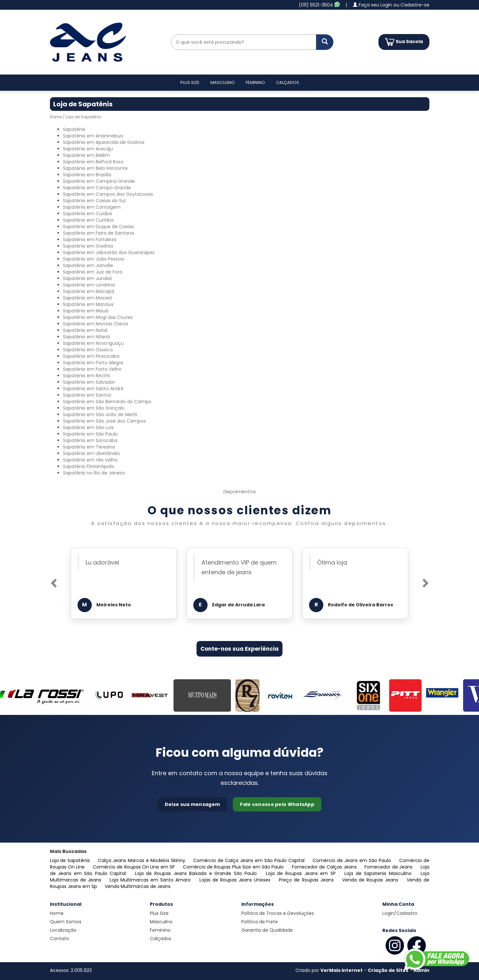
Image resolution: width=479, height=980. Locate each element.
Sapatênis (74, 129)
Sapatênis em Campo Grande (97, 188)
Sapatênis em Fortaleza (90, 239)
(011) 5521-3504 (319, 5)
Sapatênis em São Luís (88, 427)
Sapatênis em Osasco (88, 350)
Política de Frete (260, 922)
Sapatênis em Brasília (87, 175)
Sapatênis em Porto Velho (92, 369)
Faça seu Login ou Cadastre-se (391, 5)
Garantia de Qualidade (267, 930)
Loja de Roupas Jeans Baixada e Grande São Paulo (197, 873)
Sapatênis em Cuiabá (87, 214)
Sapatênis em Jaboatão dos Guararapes (109, 252)
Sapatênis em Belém (86, 155)
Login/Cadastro (400, 913)
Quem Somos (66, 922)
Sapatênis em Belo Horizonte (95, 168)
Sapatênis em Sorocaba (90, 440)
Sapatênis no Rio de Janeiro (94, 473)
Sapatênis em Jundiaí (87, 278)
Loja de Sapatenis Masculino (379, 873)
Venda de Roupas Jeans (371, 880)
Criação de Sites (388, 970)
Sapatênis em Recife (86, 376)
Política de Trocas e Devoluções (278, 913)
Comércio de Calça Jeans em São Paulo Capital (250, 860)
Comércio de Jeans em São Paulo (353, 860)
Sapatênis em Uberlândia (91, 453)
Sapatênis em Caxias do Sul (94, 201)
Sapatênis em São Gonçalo (94, 408)
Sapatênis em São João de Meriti (100, 414)
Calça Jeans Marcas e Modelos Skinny (142, 860)
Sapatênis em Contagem (92, 207)
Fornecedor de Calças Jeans (325, 867)
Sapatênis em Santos (87, 395)
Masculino (223, 82)
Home (56, 117)
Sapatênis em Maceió (88, 298)
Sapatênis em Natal (85, 330)
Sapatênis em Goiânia (88, 246)
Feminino (255, 82)
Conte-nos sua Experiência (239, 649)
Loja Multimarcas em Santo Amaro (151, 880)
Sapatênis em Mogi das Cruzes (98, 317)
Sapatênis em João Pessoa (93, 259)
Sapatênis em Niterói (86, 337)
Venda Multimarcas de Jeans (138, 886)
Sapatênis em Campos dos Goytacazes (108, 194)
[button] (53, 581)
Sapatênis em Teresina (89, 447)
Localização (63, 930)
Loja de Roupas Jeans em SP (302, 873)
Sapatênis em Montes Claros (96, 324)
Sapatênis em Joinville (88, 265)
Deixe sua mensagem (192, 804)
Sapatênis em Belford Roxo (93, 162)
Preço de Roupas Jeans (307, 880)
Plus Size (190, 82)
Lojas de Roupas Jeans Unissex (236, 880)
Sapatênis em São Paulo (90, 434)
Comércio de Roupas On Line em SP (135, 867)
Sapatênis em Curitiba (88, 220)
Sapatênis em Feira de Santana (98, 233)
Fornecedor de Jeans (389, 867)
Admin (421, 970)
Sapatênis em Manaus (88, 304)
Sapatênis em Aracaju (88, 149)
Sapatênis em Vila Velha (90, 460)
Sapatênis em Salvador (89, 382)
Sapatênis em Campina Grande (99, 181)
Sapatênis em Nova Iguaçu (93, 343)
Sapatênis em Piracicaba (91, 356)
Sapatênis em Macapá (89, 291)
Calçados (287, 82)
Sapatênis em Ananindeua (93, 136)
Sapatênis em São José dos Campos (104, 421)
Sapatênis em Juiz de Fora (93, 272)
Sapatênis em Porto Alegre (93, 363)
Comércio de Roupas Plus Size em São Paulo (234, 867)
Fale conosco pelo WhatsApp (277, 804)
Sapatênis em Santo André (93, 389)
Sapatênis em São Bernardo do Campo (107, 402)
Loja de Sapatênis (71, 860)
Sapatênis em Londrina (89, 285)
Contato (60, 939)
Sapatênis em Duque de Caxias (98, 227)
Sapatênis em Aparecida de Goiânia (104, 142)
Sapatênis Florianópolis (89, 466)
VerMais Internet (341, 970)
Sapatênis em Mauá (86, 311)
